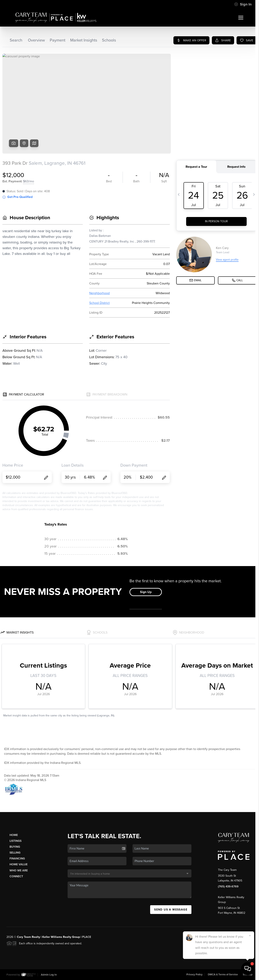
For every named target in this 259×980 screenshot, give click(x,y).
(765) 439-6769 (228, 886)
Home (14, 835)
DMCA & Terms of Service (223, 975)
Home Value (19, 864)
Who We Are (19, 870)
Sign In (243, 4)
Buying (15, 847)
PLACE (87, 937)
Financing (17, 859)
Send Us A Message (171, 910)
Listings (15, 841)
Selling (15, 853)
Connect (16, 876)
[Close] (250, 936)
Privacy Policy (194, 975)
